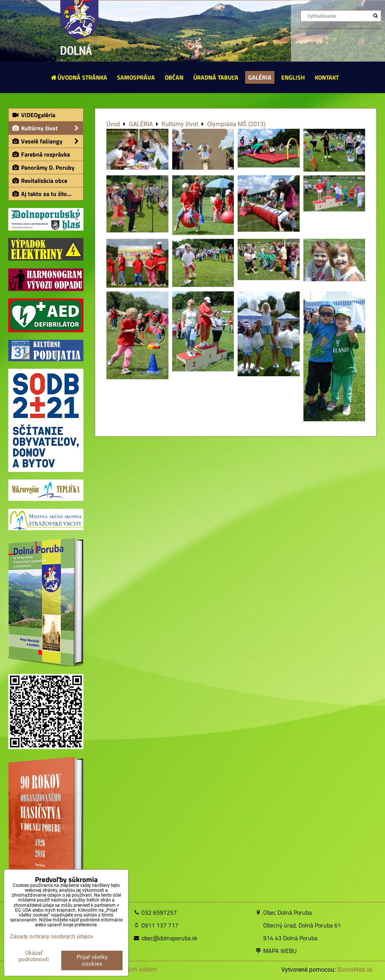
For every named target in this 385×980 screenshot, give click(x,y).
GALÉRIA (260, 77)
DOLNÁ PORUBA (79, 60)
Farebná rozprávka (41, 154)
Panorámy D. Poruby (43, 167)
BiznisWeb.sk (355, 970)
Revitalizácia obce (39, 181)
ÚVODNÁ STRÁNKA (79, 77)
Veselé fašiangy (47, 141)
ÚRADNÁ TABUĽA (216, 77)
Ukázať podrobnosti (34, 956)
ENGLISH (293, 77)
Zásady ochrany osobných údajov (52, 936)
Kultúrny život (47, 128)
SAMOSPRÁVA (136, 77)
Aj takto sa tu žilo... (42, 194)
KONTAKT (327, 77)
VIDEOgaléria (33, 115)
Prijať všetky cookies (92, 960)
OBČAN (174, 77)
